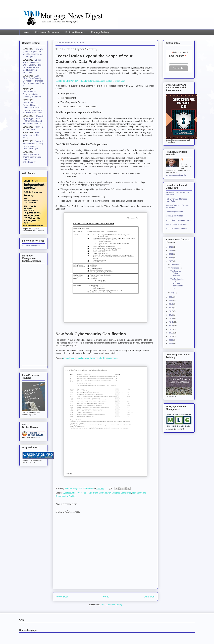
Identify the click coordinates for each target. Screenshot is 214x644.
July (173, 292)
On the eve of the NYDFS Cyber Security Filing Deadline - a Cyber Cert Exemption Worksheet (32, 66)
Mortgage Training (100, 32)
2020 (171, 300)
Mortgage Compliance (121, 493)
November (175, 268)
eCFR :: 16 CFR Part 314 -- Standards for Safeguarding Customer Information (90, 81)
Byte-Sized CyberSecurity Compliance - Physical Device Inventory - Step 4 (33, 81)
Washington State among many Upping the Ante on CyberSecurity (32, 158)
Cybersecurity (69, 493)
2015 (171, 318)
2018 (171, 308)
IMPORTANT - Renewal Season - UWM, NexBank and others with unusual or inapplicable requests (33, 108)
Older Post (149, 597)
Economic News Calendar (176, 229)
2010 (171, 336)
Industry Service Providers (177, 224)
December (175, 264)
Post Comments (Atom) (111, 605)
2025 (171, 250)
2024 (171, 254)
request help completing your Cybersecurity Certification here (90, 358)
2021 (171, 297)
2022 (171, 261)
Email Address (178, 56)
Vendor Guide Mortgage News (178, 220)
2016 (171, 315)
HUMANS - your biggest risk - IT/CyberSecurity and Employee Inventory (33, 120)
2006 (171, 344)
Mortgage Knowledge (175, 216)
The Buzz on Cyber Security (176, 273)
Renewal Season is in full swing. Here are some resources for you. (33, 145)
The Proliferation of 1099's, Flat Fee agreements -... (177, 283)
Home (26, 32)
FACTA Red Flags (84, 493)
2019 (171, 304)
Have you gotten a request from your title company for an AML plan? (33, 53)
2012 (171, 329)
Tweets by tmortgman (31, 246)
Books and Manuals (75, 32)
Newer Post (62, 597)
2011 (171, 333)
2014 (171, 322)
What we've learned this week (31, 135)
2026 (171, 247)
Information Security (102, 493)
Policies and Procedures (47, 32)
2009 (171, 340)
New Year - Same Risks (33, 128)
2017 (171, 311)
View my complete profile (176, 175)
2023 (171, 258)
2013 (171, 326)
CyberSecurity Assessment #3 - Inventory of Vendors (32, 94)
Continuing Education (175, 212)
